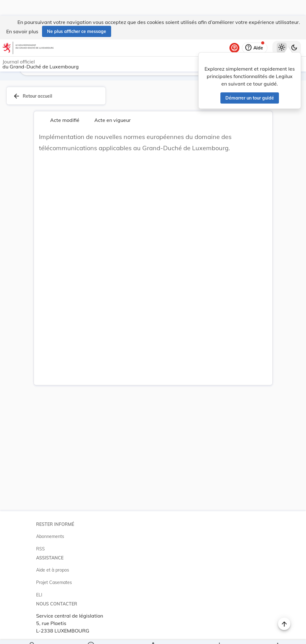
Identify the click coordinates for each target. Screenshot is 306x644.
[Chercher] (32, 634)
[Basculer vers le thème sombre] (294, 32)
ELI (39, 592)
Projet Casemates (54, 580)
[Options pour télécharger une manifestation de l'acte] (219, 634)
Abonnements (50, 534)
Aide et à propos (53, 568)
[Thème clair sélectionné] (282, 32)
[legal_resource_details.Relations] (153, 634)
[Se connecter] (234, 32)
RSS (40, 546)
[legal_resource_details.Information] (90, 634)
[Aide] (255, 32)
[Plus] (277, 634)
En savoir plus (22, 16)
